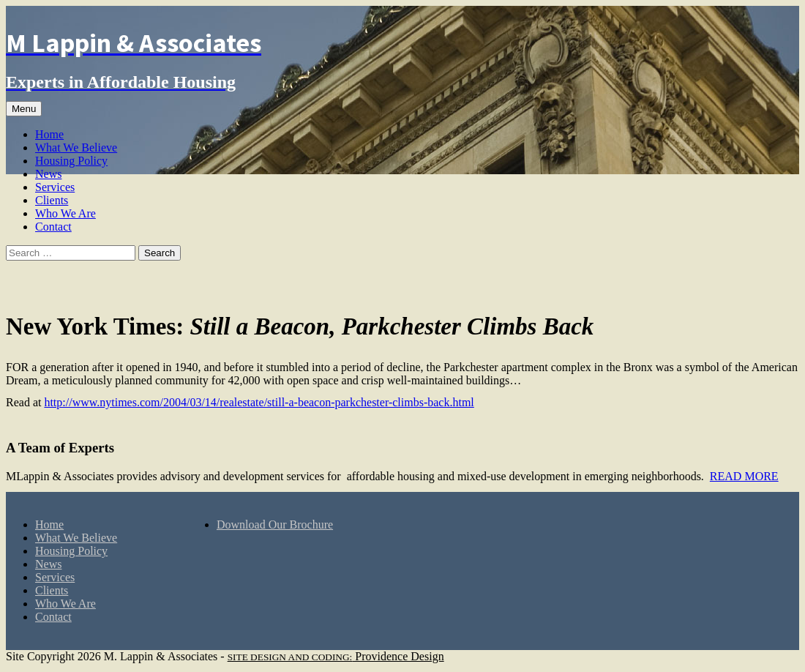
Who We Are (65, 213)
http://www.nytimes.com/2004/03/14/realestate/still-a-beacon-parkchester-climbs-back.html (259, 402)
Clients (52, 200)
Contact (53, 227)
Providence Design (336, 656)
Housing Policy (71, 161)
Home (49, 134)
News (48, 174)
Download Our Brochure (275, 524)
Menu (24, 109)
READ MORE (744, 476)
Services (55, 187)
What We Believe (76, 148)
